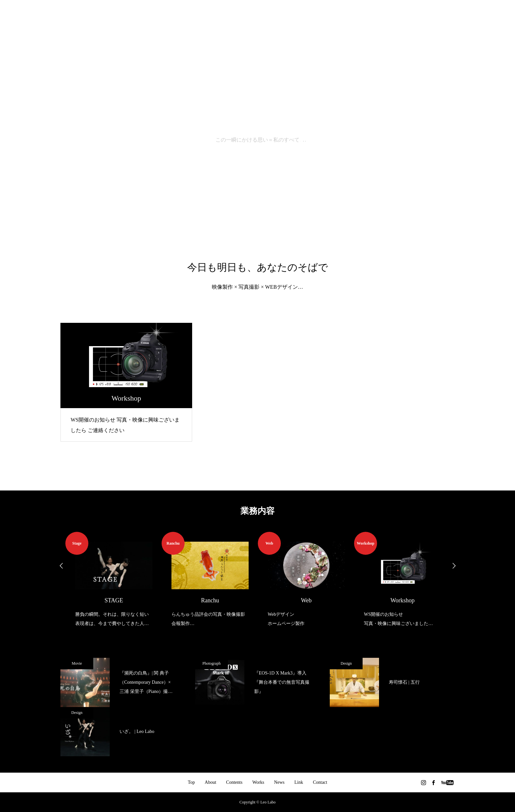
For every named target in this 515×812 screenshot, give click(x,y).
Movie (77, 663)
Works (258, 782)
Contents (234, 782)
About (210, 782)
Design (346, 663)
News (279, 782)
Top (191, 782)
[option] (113, 580)
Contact (320, 782)
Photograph (211, 663)
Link (299, 782)
